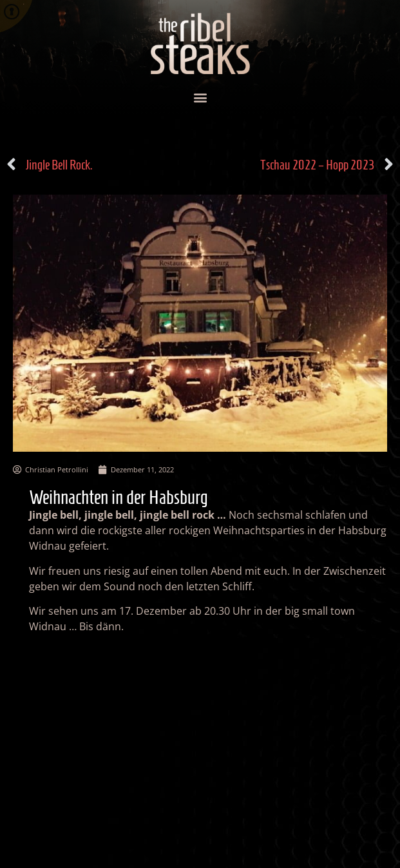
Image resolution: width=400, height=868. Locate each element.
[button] (200, 98)
